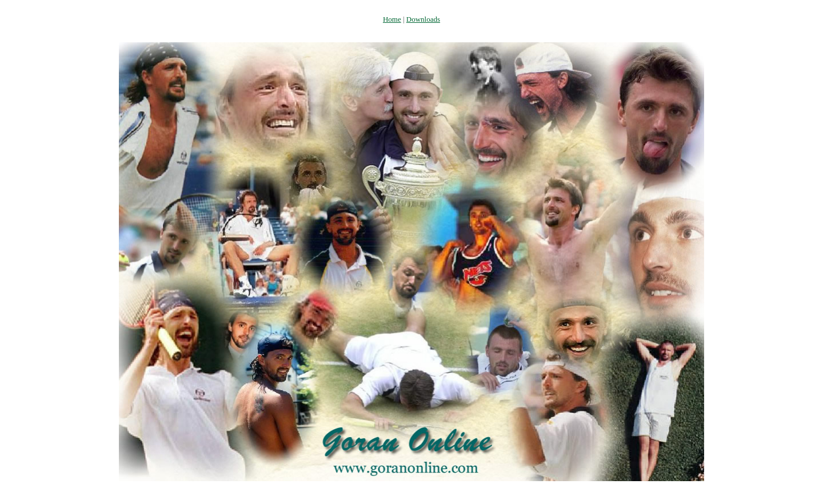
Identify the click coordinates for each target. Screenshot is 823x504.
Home (392, 19)
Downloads (423, 19)
